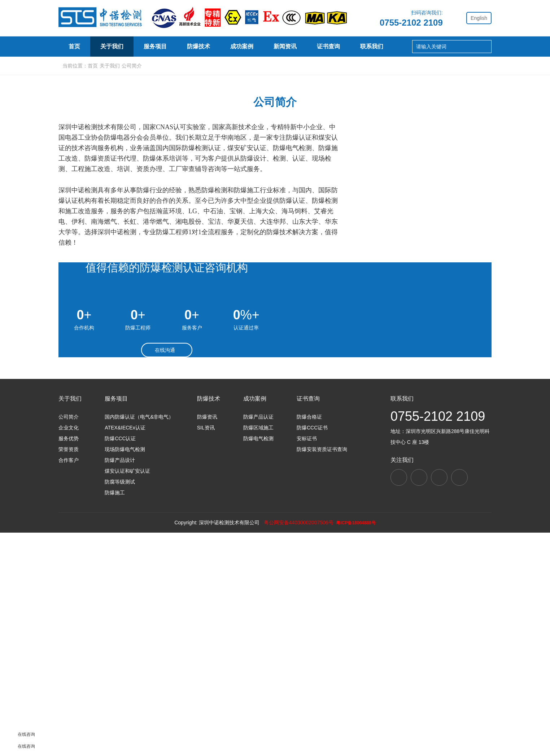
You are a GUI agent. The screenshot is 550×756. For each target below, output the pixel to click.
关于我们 (112, 47)
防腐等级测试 (120, 704)
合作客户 (448, 218)
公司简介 (102, 218)
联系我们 (372, 47)
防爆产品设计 (120, 682)
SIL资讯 (206, 650)
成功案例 (242, 47)
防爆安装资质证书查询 (322, 672)
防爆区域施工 (258, 650)
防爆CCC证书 (312, 650)
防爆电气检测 (258, 661)
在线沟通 (167, 547)
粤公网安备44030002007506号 (298, 746)
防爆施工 (115, 715)
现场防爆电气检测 (125, 672)
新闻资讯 (285, 47)
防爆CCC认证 (120, 661)
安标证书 (307, 661)
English (479, 18)
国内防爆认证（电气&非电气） (139, 639)
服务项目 (155, 47)
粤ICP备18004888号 (359, 746)
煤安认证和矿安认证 (127, 693)
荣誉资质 (362, 218)
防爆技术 (198, 47)
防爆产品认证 (258, 639)
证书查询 (328, 47)
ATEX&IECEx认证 (125, 650)
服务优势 (275, 218)
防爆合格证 (309, 639)
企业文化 (188, 218)
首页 (74, 47)
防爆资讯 (207, 639)
